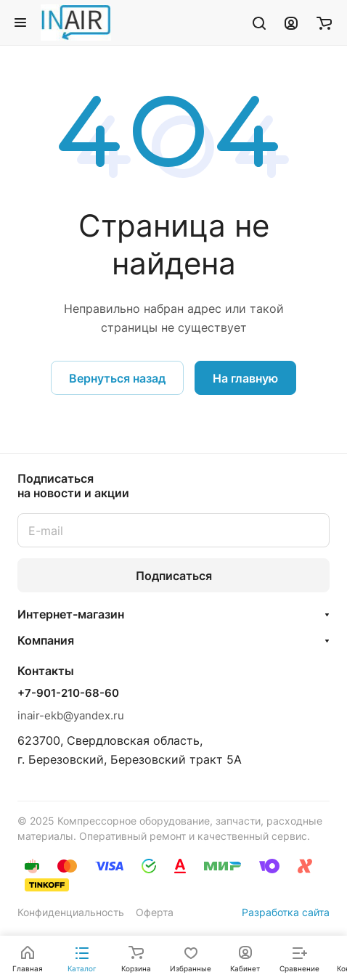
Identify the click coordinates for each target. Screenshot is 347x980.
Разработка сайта (286, 912)
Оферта (155, 912)
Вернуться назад (117, 378)
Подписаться (174, 576)
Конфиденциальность (71, 912)
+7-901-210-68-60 (68, 693)
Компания (46, 640)
